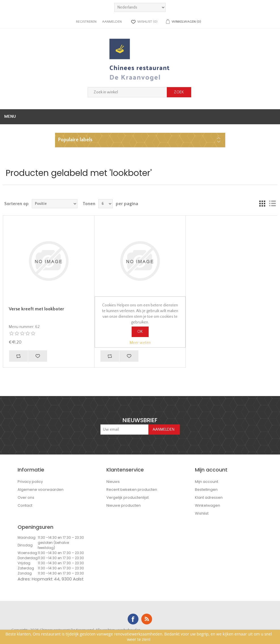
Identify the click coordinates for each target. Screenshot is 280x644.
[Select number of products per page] (106, 204)
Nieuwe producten (124, 505)
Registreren (86, 22)
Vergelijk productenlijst (128, 497)
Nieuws (113, 482)
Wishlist (202, 513)
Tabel (262, 204)
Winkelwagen (208, 505)
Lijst (272, 204)
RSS (147, 619)
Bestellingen (206, 490)
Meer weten (140, 343)
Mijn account (207, 482)
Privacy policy (30, 482)
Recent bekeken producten (132, 490)
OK (140, 332)
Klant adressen (209, 497)
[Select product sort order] (55, 204)
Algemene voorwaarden (41, 490)
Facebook (133, 619)
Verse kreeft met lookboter (36, 309)
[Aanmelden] (125, 430)
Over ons (26, 497)
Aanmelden (112, 22)
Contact (25, 505)
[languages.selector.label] (140, 7)
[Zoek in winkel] (127, 92)
